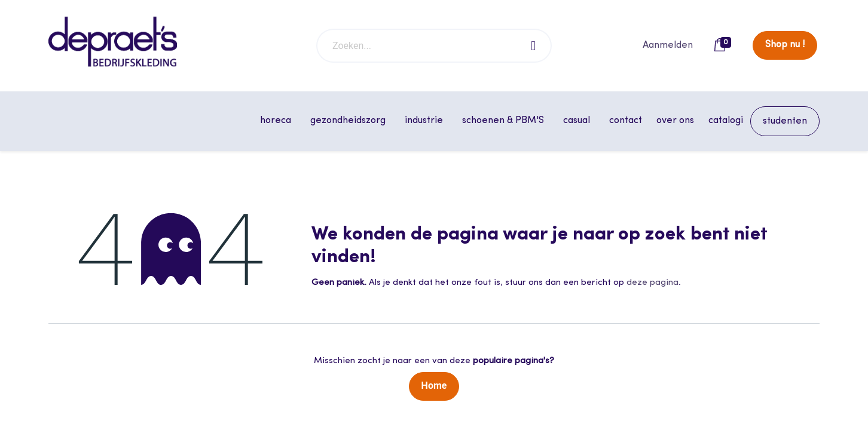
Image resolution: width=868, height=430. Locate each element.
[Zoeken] (534, 46)
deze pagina (652, 283)
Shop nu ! (785, 45)
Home (434, 386)
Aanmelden (668, 45)
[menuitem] (626, 121)
